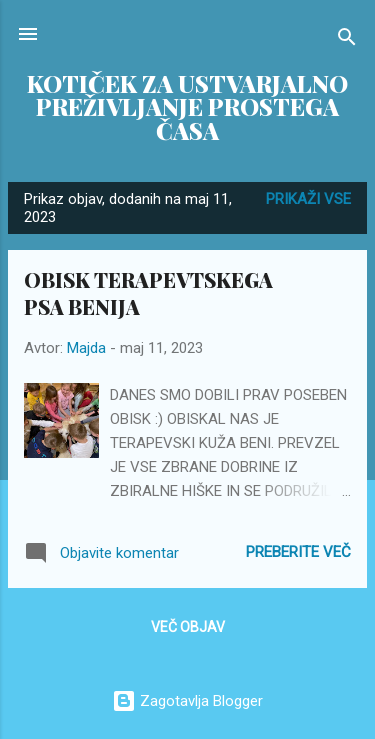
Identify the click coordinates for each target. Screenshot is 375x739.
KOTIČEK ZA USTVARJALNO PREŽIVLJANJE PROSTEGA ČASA (187, 107)
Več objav (188, 627)
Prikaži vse (308, 199)
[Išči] (347, 40)
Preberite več (298, 552)
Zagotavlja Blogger (187, 701)
